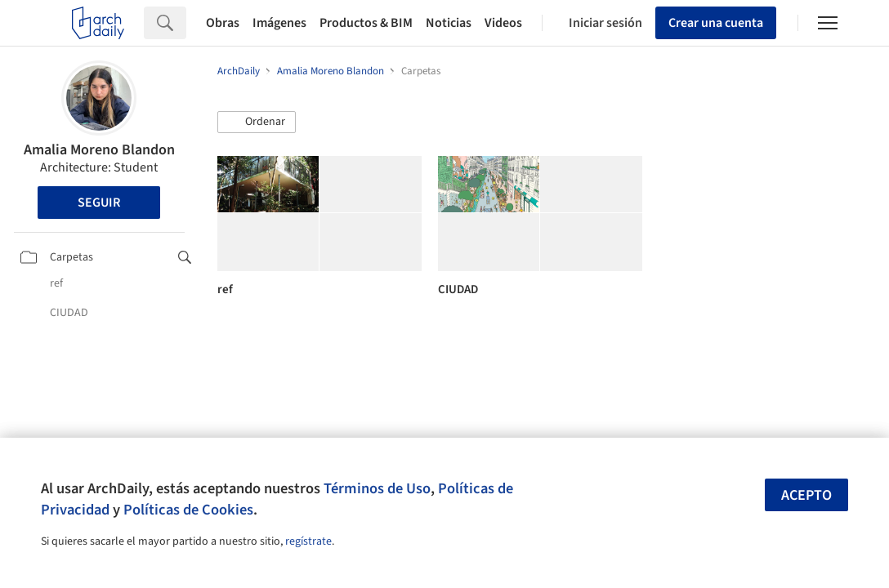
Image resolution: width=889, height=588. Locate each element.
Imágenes (279, 23)
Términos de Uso (377, 488)
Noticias (449, 23)
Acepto (806, 495)
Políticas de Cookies (188, 510)
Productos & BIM (366, 23)
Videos (503, 23)
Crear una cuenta (716, 23)
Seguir (99, 203)
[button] (257, 122)
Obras (223, 23)
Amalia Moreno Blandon (99, 150)
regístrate (308, 541)
